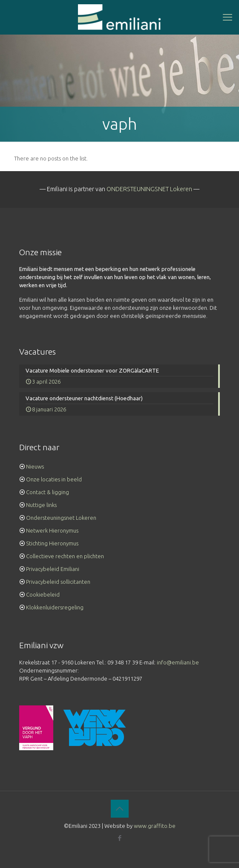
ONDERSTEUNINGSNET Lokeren (149, 189)
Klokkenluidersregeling (55, 607)
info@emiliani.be (178, 662)
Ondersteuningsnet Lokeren (61, 518)
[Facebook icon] (119, 838)
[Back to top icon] (120, 809)
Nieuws (35, 466)
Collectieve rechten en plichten (65, 556)
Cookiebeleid (43, 594)
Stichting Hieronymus (52, 543)
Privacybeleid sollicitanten (58, 582)
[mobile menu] (227, 17)
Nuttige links (41, 505)
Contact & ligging (48, 492)
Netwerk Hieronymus (52, 530)
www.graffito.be (155, 826)
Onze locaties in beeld (54, 479)
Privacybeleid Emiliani (53, 569)
